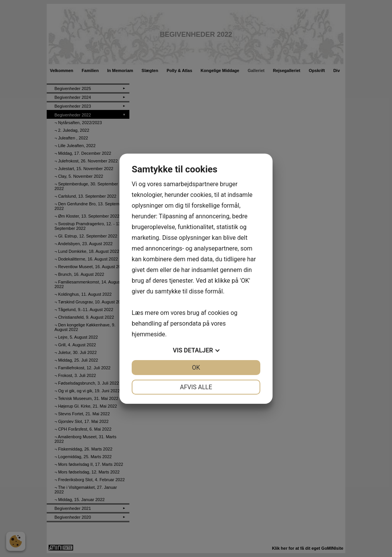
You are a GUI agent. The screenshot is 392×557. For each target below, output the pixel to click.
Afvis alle (196, 387)
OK (196, 368)
